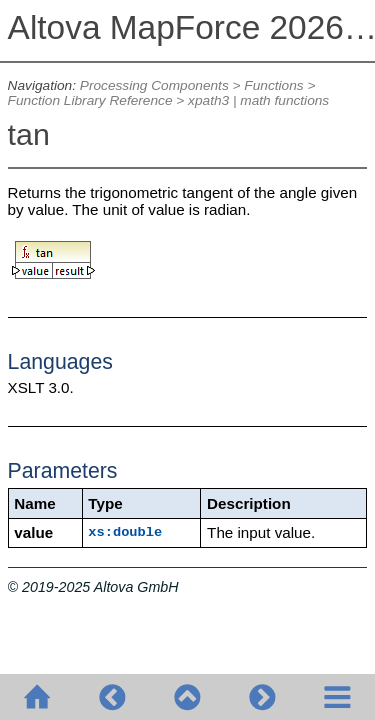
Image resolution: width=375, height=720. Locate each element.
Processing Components (154, 85)
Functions (273, 85)
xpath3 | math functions (258, 100)
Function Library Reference (90, 100)
